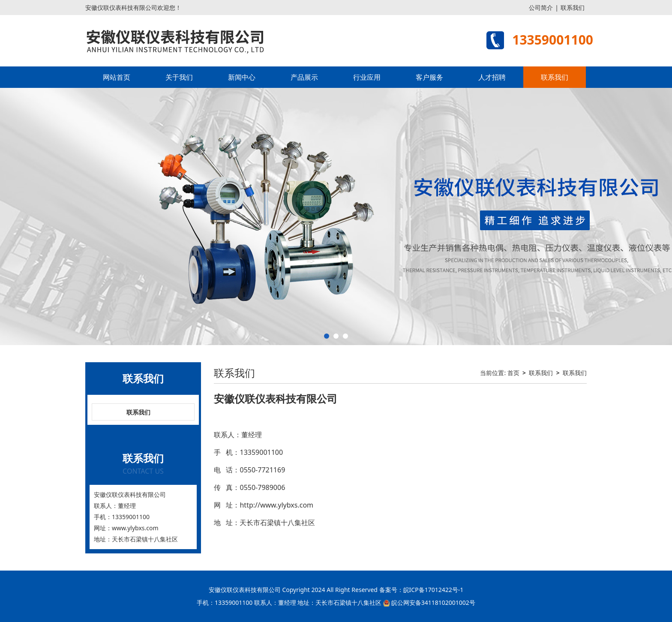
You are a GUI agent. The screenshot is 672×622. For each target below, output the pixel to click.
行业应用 (367, 77)
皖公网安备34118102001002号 (433, 602)
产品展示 (304, 77)
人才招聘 (492, 77)
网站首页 (117, 77)
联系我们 (573, 8)
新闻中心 (242, 77)
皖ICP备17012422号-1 (433, 590)
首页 (513, 373)
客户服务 (429, 77)
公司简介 (541, 8)
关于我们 (179, 77)
